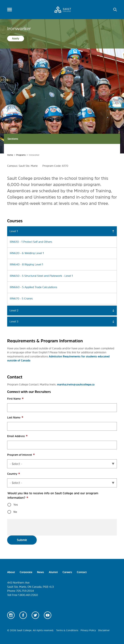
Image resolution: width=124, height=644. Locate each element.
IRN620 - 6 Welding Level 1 (27, 253)
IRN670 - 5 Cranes (21, 299)
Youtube (48, 615)
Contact (82, 572)
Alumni (53, 572)
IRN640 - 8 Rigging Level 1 (26, 265)
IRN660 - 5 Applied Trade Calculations (33, 287)
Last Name (19, 419)
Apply (16, 39)
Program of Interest (25, 456)
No (15, 512)
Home (10, 155)
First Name (20, 400)
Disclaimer (104, 630)
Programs (21, 155)
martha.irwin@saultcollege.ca (76, 385)
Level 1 (14, 231)
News (41, 572)
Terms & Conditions (67, 630)
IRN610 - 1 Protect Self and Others (31, 242)
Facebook (23, 615)
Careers (67, 572)
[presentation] (32, 527)
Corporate (26, 572)
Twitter (35, 615)
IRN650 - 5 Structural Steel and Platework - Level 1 (41, 276)
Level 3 (14, 322)
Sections (62, 139)
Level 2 (14, 311)
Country (18, 475)
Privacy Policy (88, 630)
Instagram (11, 615)
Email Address (22, 438)
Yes (16, 505)
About (11, 572)
